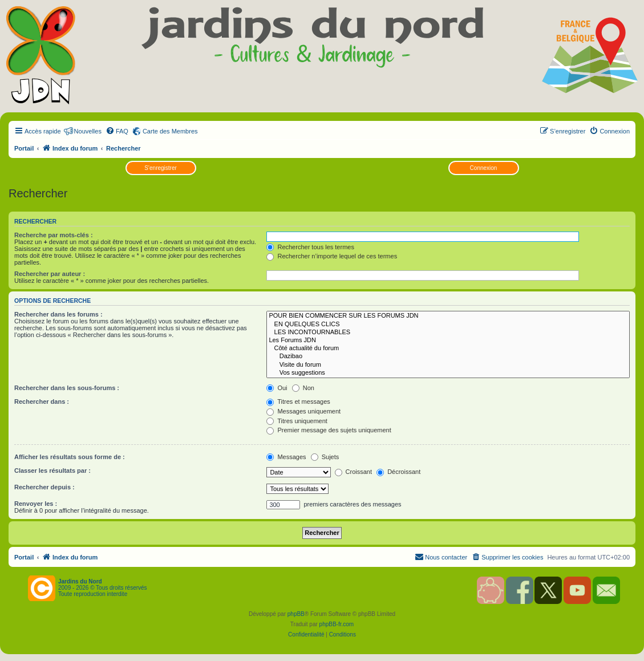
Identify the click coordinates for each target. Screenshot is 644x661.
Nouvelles (88, 131)
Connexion (484, 168)
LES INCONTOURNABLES (448, 332)
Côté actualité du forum (448, 348)
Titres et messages (298, 402)
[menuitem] (117, 131)
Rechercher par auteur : (50, 274)
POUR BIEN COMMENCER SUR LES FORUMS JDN (448, 316)
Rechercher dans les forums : (58, 314)
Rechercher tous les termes (310, 247)
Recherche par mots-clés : (54, 235)
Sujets (325, 457)
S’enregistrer (161, 168)
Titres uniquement (297, 421)
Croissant (354, 472)
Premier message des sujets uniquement (329, 430)
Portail (24, 148)
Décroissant (398, 472)
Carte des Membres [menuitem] (170, 131)
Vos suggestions (448, 373)
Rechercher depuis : (44, 487)
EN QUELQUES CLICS (448, 325)
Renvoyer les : (36, 504)
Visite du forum (448, 365)
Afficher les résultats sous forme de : (70, 457)
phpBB (296, 614)
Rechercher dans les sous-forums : (67, 388)
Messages (286, 457)
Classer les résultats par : (52, 471)
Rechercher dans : (42, 402)
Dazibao (448, 356)
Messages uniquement (303, 411)
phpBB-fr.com (337, 624)
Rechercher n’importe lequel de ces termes (332, 256)
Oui (277, 388)
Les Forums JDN (448, 340)
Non (303, 388)
